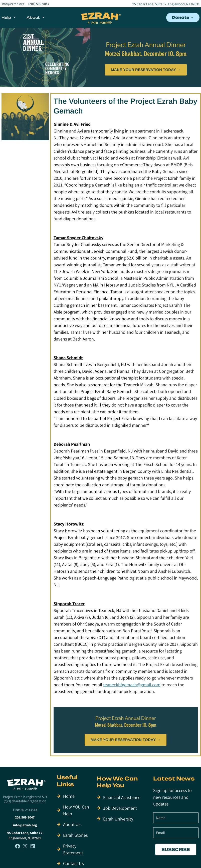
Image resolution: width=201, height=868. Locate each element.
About (36, 17)
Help (9, 17)
